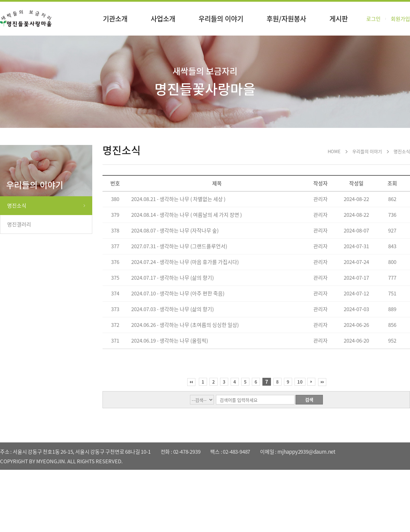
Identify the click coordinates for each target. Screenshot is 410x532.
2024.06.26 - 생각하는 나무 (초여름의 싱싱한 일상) (185, 325)
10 (300, 382)
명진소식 (17, 205)
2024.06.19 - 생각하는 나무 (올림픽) (170, 341)
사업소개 (163, 19)
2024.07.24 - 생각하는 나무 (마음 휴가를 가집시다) (185, 262)
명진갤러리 (19, 224)
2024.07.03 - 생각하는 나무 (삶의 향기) (173, 309)
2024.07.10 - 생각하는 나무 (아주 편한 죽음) (178, 293)
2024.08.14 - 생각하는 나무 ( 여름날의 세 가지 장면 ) (187, 215)
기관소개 (115, 19)
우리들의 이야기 (221, 19)
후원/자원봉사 (286, 19)
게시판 (339, 19)
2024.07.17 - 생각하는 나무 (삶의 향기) (173, 278)
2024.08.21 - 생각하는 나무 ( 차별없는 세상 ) (178, 199)
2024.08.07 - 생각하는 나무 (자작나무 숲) (175, 230)
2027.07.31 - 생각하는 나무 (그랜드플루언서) (179, 246)
